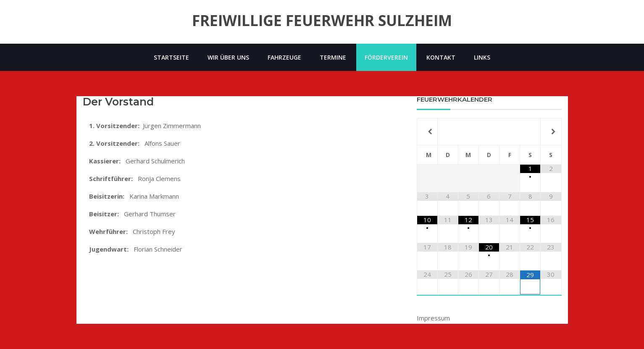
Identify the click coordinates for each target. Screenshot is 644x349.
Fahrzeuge (284, 57)
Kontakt (441, 57)
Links (482, 57)
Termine (333, 57)
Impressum (433, 318)
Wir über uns (228, 57)
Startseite (171, 57)
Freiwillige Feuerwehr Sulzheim (322, 21)
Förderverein (386, 57)
